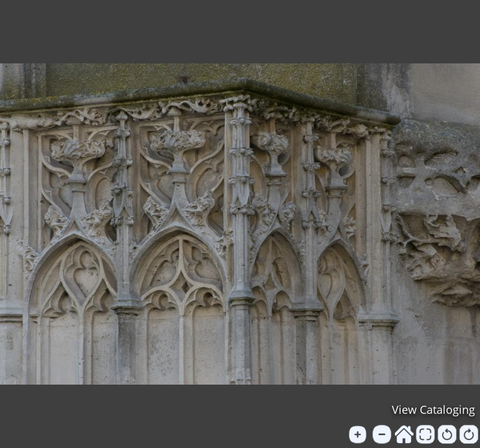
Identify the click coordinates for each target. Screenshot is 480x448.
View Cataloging (433, 409)
